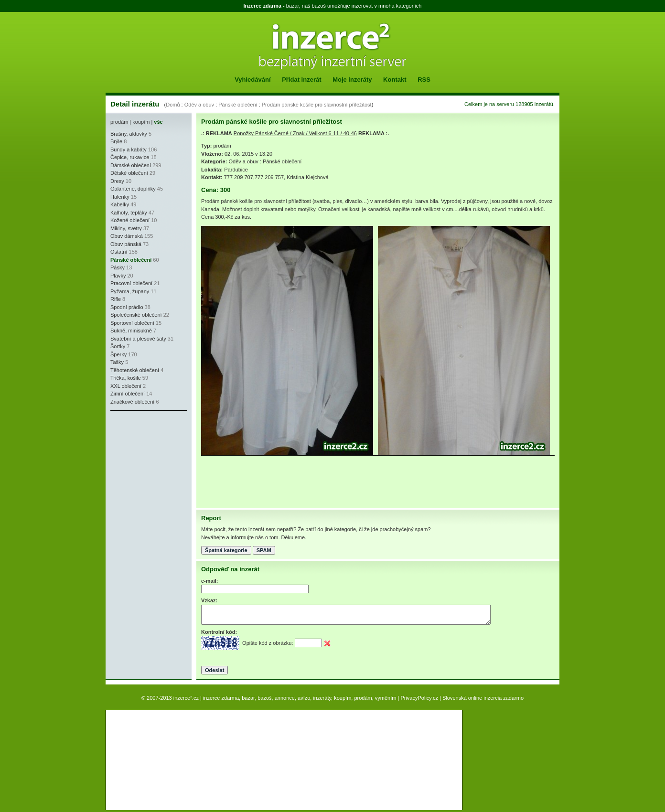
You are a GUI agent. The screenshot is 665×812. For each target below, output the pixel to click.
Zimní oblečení (128, 394)
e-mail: (209, 581)
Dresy (117, 181)
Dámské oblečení (131, 165)
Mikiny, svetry (126, 228)
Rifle (116, 299)
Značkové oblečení (132, 402)
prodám (119, 122)
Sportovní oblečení (132, 323)
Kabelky (120, 204)
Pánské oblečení (238, 105)
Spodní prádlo (127, 307)
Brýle (116, 141)
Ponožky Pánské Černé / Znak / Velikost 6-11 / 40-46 (295, 133)
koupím (141, 122)
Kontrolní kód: (219, 632)
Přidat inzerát (301, 80)
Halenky (120, 197)
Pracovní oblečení (131, 283)
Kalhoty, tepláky (129, 213)
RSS (424, 80)
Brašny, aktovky (129, 134)
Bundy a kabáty (129, 150)
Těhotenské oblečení (135, 370)
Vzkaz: (209, 600)
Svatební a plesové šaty (138, 339)
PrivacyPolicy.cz (419, 698)
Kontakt (395, 80)
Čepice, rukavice (130, 157)
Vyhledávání (252, 80)
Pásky (118, 267)
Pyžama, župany (130, 291)
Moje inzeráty (352, 80)
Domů (173, 105)
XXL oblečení (126, 386)
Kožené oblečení (130, 220)
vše (158, 122)
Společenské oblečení (136, 315)
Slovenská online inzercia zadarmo (483, 698)
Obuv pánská (126, 244)
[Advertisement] (139, 473)
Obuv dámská (127, 236)
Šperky (118, 354)
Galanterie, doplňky (133, 189)
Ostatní (119, 252)
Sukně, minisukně (131, 331)
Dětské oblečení (129, 173)
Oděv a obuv (199, 105)
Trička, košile (126, 378)
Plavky (118, 276)
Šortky (118, 346)
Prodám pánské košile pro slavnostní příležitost (317, 105)
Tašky (117, 362)
